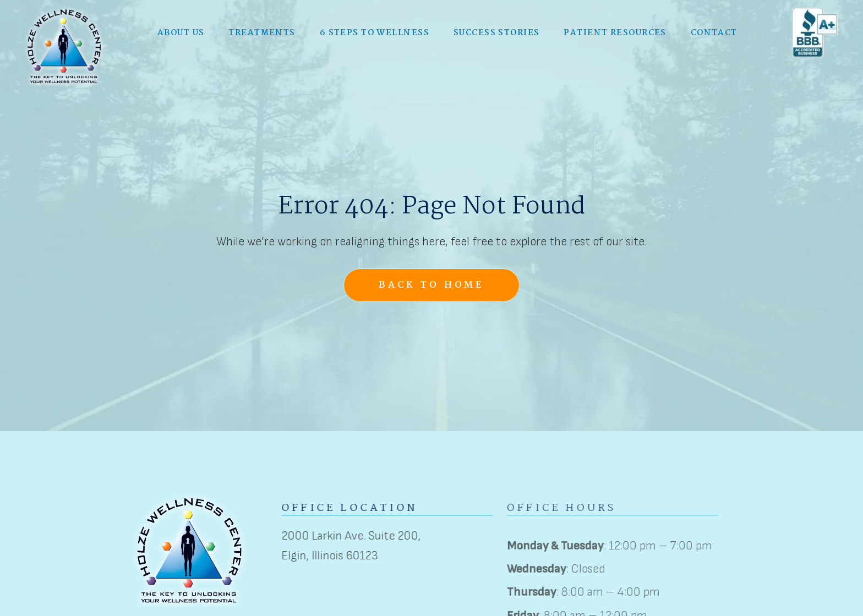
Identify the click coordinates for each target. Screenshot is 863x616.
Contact (714, 31)
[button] (181, 31)
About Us (181, 31)
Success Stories (497, 31)
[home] (65, 44)
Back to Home (431, 285)
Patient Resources (615, 31)
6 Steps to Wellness (375, 31)
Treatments (262, 31)
